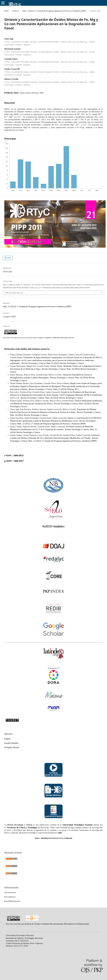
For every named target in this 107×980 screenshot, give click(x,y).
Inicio (6, 11)
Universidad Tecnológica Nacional (78, 825)
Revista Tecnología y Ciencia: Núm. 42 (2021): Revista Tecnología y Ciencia (53, 363)
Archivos (16, 11)
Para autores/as (10, 897)
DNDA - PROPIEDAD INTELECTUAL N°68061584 (53, 838)
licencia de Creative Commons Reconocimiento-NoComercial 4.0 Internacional (57, 924)
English (7, 739)
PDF (9, 258)
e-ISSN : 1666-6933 (14, 455)
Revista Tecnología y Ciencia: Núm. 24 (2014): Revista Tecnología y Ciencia (52, 398)
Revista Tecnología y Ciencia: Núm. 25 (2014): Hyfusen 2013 (54, 389)
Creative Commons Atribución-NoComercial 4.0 (55, 338)
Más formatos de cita (14, 293)
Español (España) (11, 743)
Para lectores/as (10, 892)
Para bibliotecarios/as (12, 901)
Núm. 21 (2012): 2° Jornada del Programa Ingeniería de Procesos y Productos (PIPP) (54, 11)
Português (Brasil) (12, 747)
